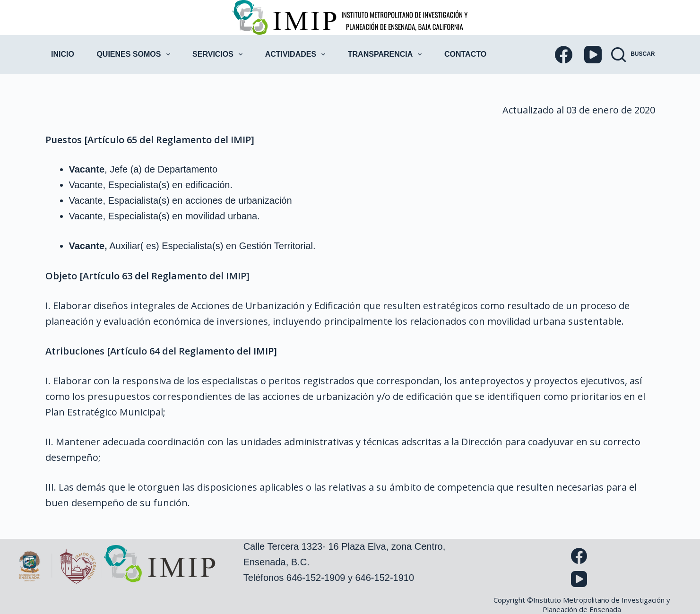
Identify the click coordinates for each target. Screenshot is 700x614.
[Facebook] (564, 55)
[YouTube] (593, 55)
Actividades (297, 54)
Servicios (219, 54)
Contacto (465, 54)
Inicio (63, 54)
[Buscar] (633, 55)
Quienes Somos (135, 54)
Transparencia (387, 54)
